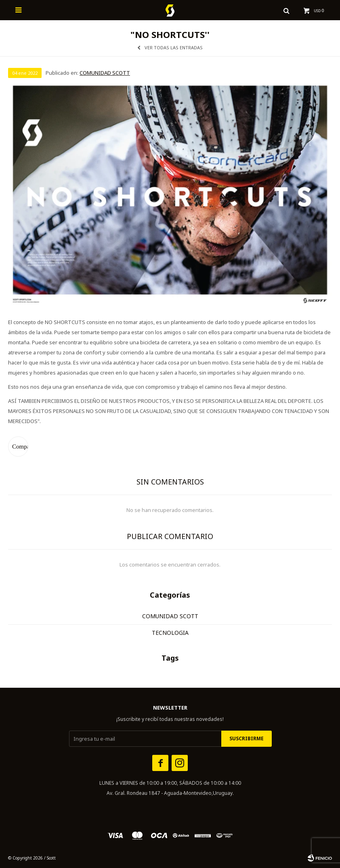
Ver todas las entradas (174, 47)
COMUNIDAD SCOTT (105, 73)
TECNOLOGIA (170, 633)
